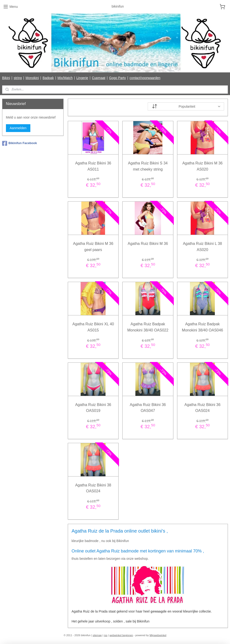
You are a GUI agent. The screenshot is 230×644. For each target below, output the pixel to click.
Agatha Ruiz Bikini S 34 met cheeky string (148, 166)
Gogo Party (117, 78)
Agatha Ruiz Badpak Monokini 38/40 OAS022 (148, 327)
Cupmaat (99, 78)
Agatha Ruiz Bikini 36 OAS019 (93, 408)
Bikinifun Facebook (20, 143)
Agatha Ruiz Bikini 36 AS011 (93, 166)
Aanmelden (18, 128)
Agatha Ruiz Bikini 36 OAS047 (148, 408)
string (18, 78)
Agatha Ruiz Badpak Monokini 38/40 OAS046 (202, 327)
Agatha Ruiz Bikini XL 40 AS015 (93, 327)
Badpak (48, 78)
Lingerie (82, 78)
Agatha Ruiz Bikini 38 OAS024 (93, 488)
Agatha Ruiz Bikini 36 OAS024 (202, 408)
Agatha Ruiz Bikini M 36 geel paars (93, 247)
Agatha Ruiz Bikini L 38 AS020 (203, 247)
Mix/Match (65, 78)
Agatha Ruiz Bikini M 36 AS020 (202, 166)
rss (106, 635)
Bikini (6, 78)
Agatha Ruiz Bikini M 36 (148, 244)
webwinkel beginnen (121, 635)
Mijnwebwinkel (158, 635)
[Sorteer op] (186, 106)
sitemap (97, 635)
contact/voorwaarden (145, 78)
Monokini (32, 78)
